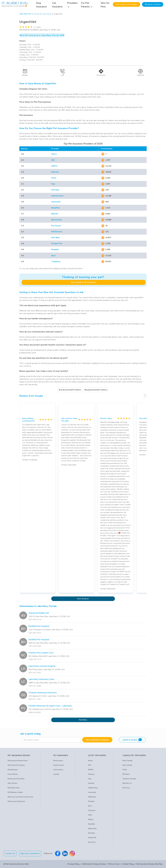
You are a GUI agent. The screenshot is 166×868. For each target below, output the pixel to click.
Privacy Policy (73, 864)
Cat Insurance (58, 770)
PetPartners (57, 232)
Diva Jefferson (145, 418)
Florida (36, 14)
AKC (53, 160)
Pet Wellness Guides (15, 792)
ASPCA (54, 166)
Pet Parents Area (14, 788)
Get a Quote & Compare (127, 4)
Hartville (55, 190)
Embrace (55, 172)
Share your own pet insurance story (20, 797)
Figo (53, 184)
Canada (56, 774)
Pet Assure (56, 226)
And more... (92, 842)
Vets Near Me (25, 14)
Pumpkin (55, 249)
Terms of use (114, 864)
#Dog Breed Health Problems (96, 390)
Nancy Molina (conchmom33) (28, 420)
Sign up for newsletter (30, 853)
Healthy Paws (57, 196)
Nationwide (56, 220)
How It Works (13, 774)
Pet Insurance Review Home (18, 761)
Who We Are (12, 783)
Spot (53, 256)
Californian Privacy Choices (94, 864)
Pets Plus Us (127, 783)
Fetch (54, 178)
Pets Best (56, 238)
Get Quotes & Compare (84, 282)
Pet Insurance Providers (16, 779)
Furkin (125, 770)
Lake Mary (47, 14)
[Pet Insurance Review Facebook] (58, 854)
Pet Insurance (58, 761)
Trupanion (56, 262)
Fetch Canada (127, 761)
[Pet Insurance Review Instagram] (72, 854)
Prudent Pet (57, 244)
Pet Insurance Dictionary (16, 801)
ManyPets (56, 208)
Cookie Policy (128, 864)
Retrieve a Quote (153, 4)
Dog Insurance (59, 765)
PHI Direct (126, 774)
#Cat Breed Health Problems (70, 390)
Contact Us (10, 853)
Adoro (54, 154)
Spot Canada (127, 765)
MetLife (55, 214)
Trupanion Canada (129, 779)
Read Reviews (13, 770)
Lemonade (56, 202)
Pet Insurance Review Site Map (149, 864)
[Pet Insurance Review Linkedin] (65, 854)
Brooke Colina (106, 418)
